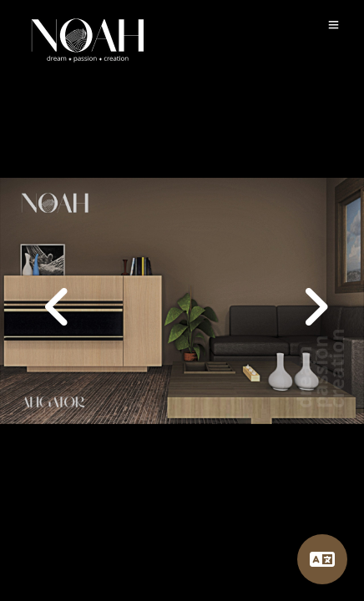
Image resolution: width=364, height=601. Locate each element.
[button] (311, 300)
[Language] (322, 559)
